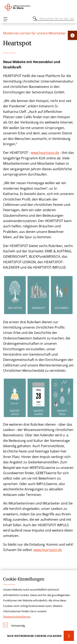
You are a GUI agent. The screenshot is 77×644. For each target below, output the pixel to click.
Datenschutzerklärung (17, 617)
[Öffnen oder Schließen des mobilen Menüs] (5, 19)
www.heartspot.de (45, 153)
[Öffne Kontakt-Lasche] (72, 35)
